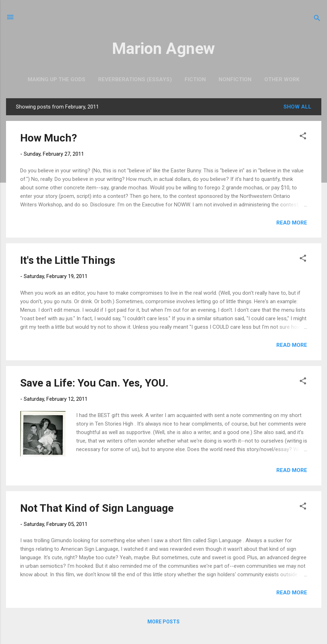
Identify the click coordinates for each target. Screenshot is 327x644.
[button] (303, 137)
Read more (292, 223)
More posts (163, 622)
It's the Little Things (68, 260)
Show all (297, 107)
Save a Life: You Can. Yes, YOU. (94, 383)
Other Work (282, 79)
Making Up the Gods (57, 79)
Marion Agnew (163, 48)
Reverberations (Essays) (135, 79)
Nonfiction (235, 79)
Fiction (195, 79)
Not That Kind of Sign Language (97, 508)
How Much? (49, 138)
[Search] (317, 19)
